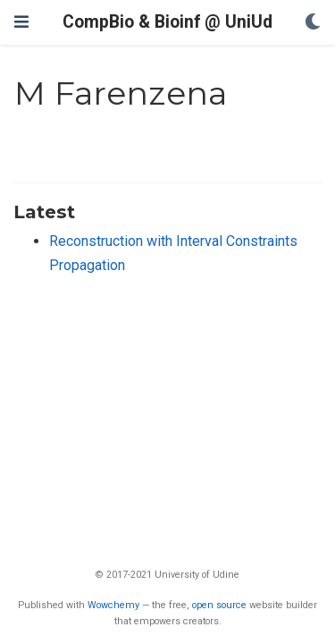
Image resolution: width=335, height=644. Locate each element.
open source (219, 605)
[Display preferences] (313, 23)
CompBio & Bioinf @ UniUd (167, 22)
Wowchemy (113, 605)
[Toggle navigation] (21, 22)
